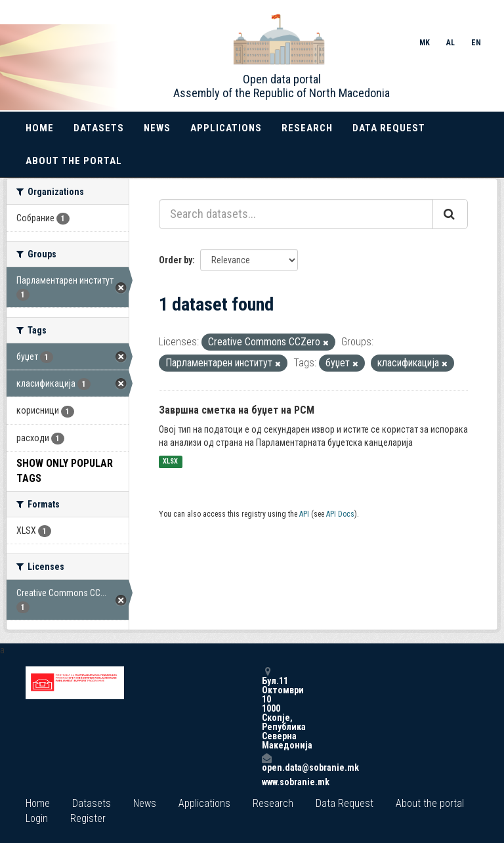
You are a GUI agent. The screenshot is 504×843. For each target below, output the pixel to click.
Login (37, 818)
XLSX (170, 462)
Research (307, 128)
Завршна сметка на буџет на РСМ (237, 410)
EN (476, 43)
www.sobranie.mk (266, 782)
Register (88, 818)
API (304, 514)
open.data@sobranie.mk (266, 763)
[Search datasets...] (296, 214)
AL (451, 43)
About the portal (74, 161)
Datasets (99, 128)
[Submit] (450, 214)
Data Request (389, 128)
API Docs (340, 514)
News (157, 128)
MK (425, 43)
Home (40, 128)
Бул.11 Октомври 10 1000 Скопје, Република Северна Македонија (266, 708)
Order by (176, 260)
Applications (226, 128)
